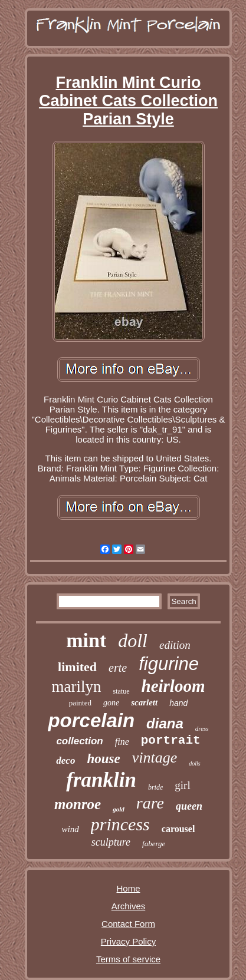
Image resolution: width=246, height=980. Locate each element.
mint (86, 640)
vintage (155, 758)
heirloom (173, 686)
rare (150, 803)
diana (165, 723)
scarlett (144, 702)
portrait (171, 740)
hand (178, 703)
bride (155, 787)
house (103, 759)
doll (133, 641)
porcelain (91, 720)
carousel (178, 829)
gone (111, 703)
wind (70, 829)
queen (189, 806)
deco (65, 760)
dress (202, 728)
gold (119, 809)
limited (77, 667)
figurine (169, 664)
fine (122, 742)
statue (122, 691)
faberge (154, 844)
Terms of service (128, 959)
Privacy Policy (128, 941)
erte (118, 668)
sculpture (111, 842)
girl (182, 785)
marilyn (77, 687)
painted (80, 703)
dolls (194, 763)
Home (128, 888)
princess (120, 824)
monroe (78, 804)
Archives (129, 906)
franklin (101, 780)
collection (79, 741)
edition (175, 645)
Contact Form (128, 924)
